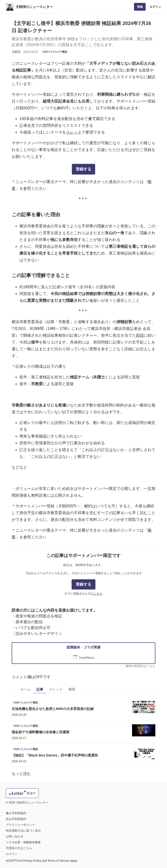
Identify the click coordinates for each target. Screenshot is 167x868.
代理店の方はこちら (19, 848)
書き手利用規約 (16, 813)
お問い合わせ (15, 836)
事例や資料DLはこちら (140, 666)
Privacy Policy (32, 861)
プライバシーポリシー (20, 825)
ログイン (155, 7)
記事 (40, 689)
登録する (83, 169)
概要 (72, 689)
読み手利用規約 (16, 819)
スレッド (74, 132)
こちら (98, 594)
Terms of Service (58, 861)
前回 (140, 335)
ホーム (25, 689)
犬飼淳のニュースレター (34, 7)
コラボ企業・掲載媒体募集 (23, 842)
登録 (140, 7)
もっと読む (21, 774)
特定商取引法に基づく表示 (23, 831)
